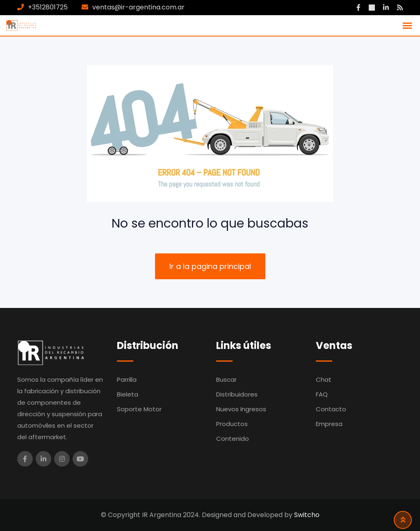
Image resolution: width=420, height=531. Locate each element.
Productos (232, 424)
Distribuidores (237, 394)
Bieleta (128, 394)
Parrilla (127, 379)
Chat (324, 379)
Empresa (329, 424)
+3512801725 (48, 7)
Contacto (331, 409)
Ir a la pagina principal (210, 266)
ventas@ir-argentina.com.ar (138, 7)
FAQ (322, 394)
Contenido (233, 439)
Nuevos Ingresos (241, 409)
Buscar (226, 379)
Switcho (307, 515)
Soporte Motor (139, 409)
